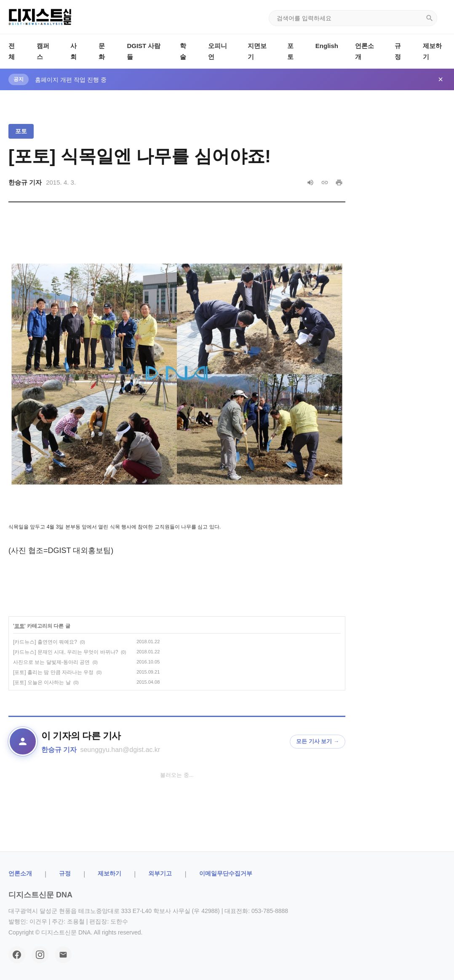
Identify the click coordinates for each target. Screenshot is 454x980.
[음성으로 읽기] (310, 183)
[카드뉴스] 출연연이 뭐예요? (45, 642)
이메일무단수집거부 (226, 873)
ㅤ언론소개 (20, 873)
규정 (65, 873)
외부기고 (160, 873)
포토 (21, 131)
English (327, 46)
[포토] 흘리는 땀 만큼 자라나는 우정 (53, 672)
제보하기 (109, 873)
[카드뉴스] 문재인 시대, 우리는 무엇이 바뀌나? (65, 652)
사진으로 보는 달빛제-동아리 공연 (51, 662)
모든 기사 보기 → (318, 741)
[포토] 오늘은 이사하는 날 (42, 682)
